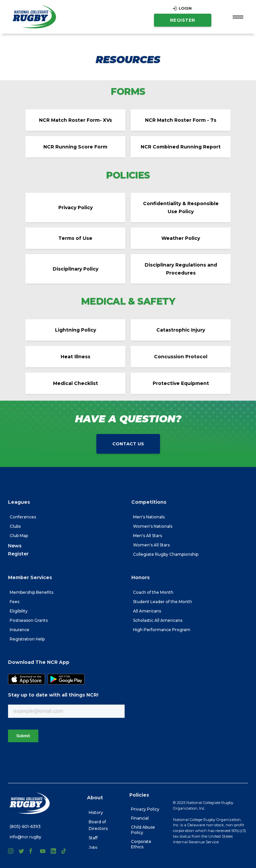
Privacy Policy (75, 207)
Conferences (23, 517)
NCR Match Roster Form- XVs (75, 120)
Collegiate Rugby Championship (166, 554)
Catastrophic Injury (181, 330)
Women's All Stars (151, 545)
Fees (14, 602)
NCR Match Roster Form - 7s (181, 120)
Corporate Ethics (141, 844)
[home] (34, 17)
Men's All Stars (147, 536)
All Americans (147, 611)
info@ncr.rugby (25, 837)
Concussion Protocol (181, 357)
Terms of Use (75, 238)
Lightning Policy (75, 330)
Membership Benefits (31, 592)
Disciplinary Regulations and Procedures (181, 269)
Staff (93, 838)
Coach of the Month (153, 592)
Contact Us (128, 444)
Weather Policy (181, 238)
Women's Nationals (153, 526)
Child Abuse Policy (143, 830)
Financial (140, 818)
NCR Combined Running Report (181, 147)
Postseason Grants (29, 620)
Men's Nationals (149, 517)
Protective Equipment (181, 383)
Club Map (19, 536)
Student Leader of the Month (162, 602)
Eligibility (19, 611)
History (96, 812)
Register (183, 20)
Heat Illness (75, 357)
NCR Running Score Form (75, 147)
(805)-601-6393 (25, 826)
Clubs (15, 526)
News (15, 546)
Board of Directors (98, 825)
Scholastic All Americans (158, 620)
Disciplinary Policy (75, 269)
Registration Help (27, 639)
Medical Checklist (75, 383)
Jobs (93, 847)
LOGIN (185, 8)
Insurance (19, 630)
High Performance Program (162, 630)
